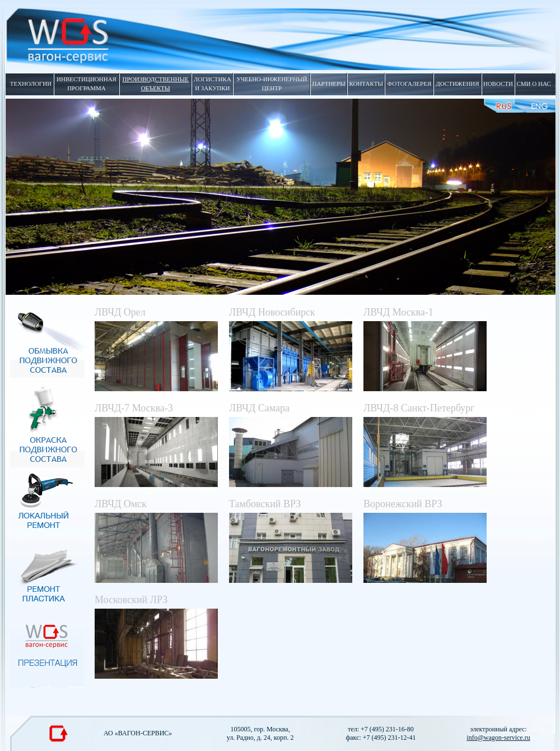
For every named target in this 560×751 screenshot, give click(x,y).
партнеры (329, 84)
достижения (457, 84)
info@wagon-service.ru (498, 738)
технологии (31, 84)
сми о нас (533, 84)
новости (498, 84)
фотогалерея (410, 84)
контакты (366, 84)
